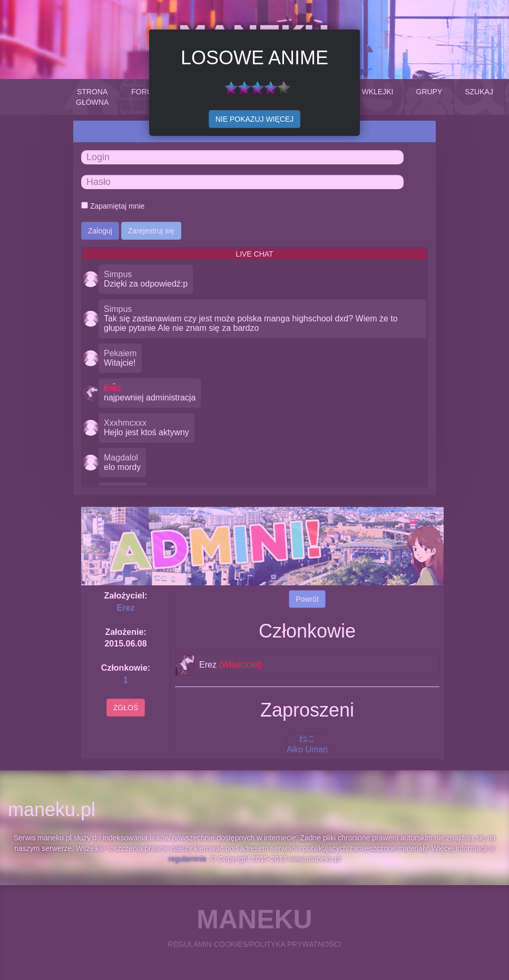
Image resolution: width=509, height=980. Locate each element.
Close (348, 42)
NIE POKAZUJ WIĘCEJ (255, 119)
